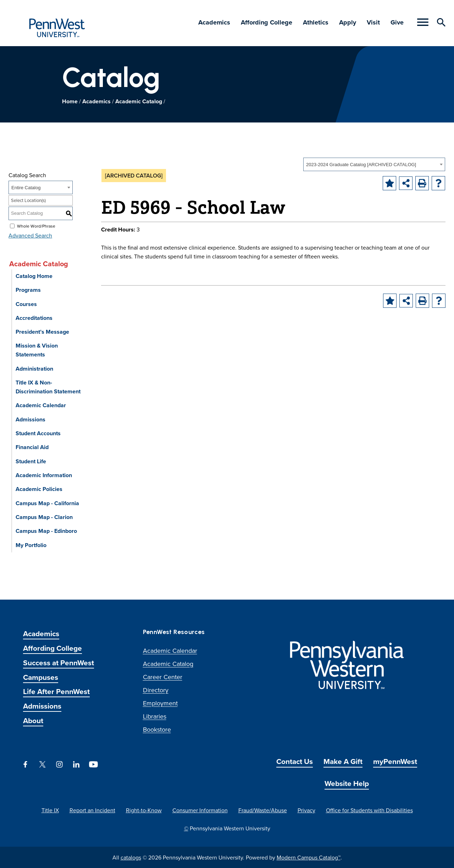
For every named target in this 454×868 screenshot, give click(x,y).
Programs (28, 290)
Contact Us (295, 761)
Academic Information (44, 475)
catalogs (131, 857)
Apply (348, 22)
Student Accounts (38, 433)
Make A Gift (343, 761)
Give (397, 22)
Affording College (267, 22)
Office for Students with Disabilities (369, 810)
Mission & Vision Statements (37, 350)
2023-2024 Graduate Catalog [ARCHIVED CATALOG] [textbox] (361, 165)
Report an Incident (92, 810)
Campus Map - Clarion (44, 517)
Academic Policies (39, 489)
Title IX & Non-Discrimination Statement (48, 387)
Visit (373, 22)
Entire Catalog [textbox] (26, 188)
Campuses (41, 677)
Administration (34, 369)
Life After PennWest (56, 691)
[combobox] (374, 164)
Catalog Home (34, 276)
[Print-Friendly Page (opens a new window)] (422, 183)
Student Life (31, 461)
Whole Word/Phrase (36, 226)
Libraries (155, 716)
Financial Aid (32, 447)
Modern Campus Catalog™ (309, 857)
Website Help (347, 783)
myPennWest (395, 761)
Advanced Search (30, 235)
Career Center (163, 677)
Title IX (50, 810)
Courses (26, 304)
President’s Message (42, 332)
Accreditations (34, 318)
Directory (156, 690)
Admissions (31, 419)
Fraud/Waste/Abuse (263, 810)
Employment (160, 703)
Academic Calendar (41, 405)
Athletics (316, 22)
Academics (214, 22)
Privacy (306, 810)
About (33, 720)
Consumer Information (200, 810)
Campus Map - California (47, 503)
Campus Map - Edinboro (46, 531)
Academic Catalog (139, 101)
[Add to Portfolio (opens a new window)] (389, 183)
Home (70, 101)
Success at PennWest (59, 663)
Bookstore (157, 729)
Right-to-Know (144, 810)
